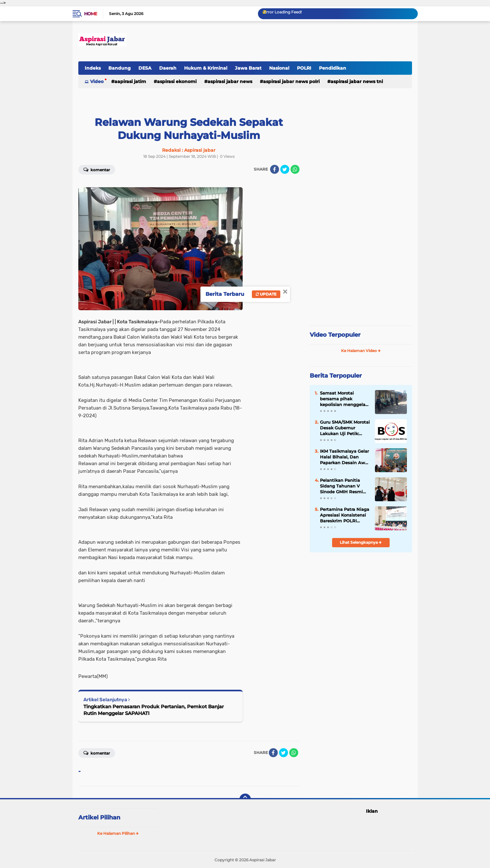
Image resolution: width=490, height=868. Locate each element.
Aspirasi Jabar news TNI (357, 81)
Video (97, 81)
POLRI (304, 68)
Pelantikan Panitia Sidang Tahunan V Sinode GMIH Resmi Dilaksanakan (341, 486)
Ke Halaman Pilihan (118, 833)
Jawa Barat (248, 68)
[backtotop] (245, 799)
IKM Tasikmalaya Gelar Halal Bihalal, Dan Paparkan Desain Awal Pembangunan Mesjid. (344, 457)
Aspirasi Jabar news (230, 81)
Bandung (120, 68)
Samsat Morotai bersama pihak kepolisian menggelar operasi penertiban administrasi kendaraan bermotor (343, 399)
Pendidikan (333, 68)
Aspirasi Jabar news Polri (291, 81)
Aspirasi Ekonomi (177, 81)
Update (266, 294)
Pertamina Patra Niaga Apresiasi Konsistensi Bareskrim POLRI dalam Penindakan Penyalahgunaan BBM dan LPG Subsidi (345, 515)
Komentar (97, 169)
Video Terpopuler (335, 335)
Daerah (168, 68)
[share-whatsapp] (295, 169)
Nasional (279, 68)
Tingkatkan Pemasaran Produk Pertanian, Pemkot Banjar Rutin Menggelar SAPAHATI (154, 710)
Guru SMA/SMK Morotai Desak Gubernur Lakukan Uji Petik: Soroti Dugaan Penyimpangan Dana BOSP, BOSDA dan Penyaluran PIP (345, 428)
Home (91, 14)
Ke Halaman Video (361, 351)
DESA (145, 68)
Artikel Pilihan (99, 818)
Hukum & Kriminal (206, 68)
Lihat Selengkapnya (361, 542)
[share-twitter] (285, 169)
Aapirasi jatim (130, 81)
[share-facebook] (275, 169)
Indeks (93, 68)
